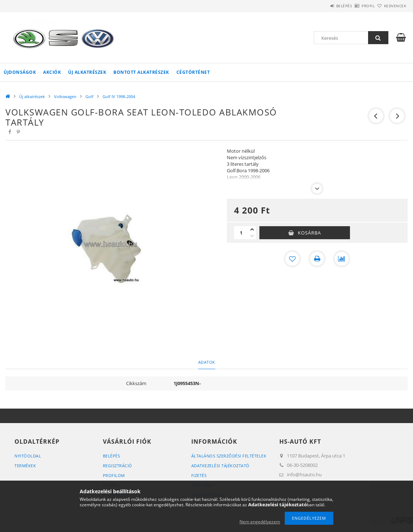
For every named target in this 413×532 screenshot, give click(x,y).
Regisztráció (118, 466)
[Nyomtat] (317, 259)
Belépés (324, 6)
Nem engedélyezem (260, 522)
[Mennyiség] (241, 233)
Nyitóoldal (28, 456)
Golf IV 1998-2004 (119, 96)
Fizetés (199, 475)
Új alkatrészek (87, 72)
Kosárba (309, 233)
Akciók (52, 72)
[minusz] (252, 236)
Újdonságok (20, 72)
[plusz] (252, 229)
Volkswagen (65, 96)
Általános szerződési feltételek (229, 456)
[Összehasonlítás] (342, 259)
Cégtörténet (193, 72)
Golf (89, 96)
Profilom (114, 475)
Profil (356, 6)
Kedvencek (391, 6)
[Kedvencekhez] (292, 259)
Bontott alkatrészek (141, 72)
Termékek (25, 466)
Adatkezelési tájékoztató (220, 466)
